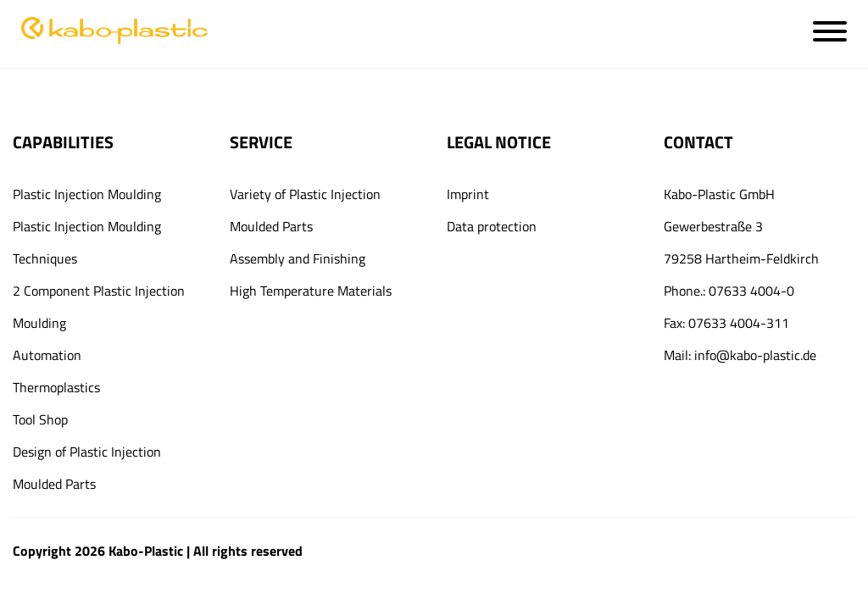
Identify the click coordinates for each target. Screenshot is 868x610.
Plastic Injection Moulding (87, 194)
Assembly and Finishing (298, 258)
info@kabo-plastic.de (755, 355)
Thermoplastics (56, 387)
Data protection (492, 226)
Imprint (468, 194)
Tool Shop (40, 419)
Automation (47, 355)
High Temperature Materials (311, 291)
